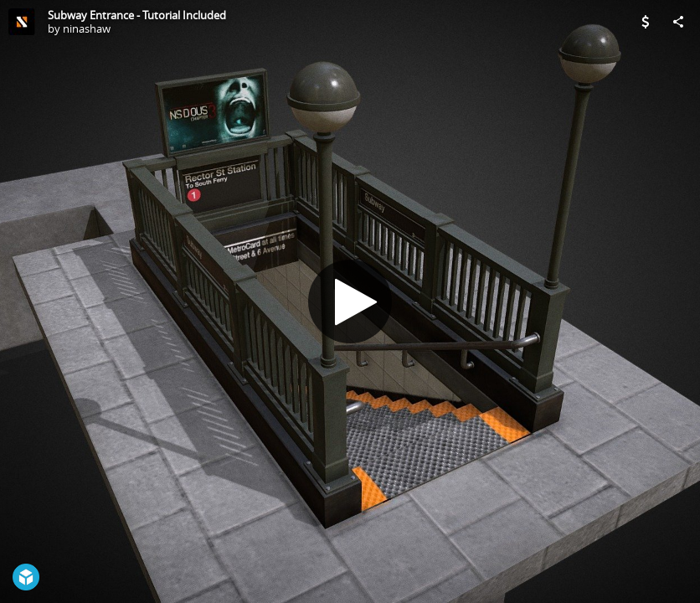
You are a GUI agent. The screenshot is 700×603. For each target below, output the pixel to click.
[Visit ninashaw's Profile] (22, 22)
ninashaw (87, 28)
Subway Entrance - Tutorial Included (137, 15)
